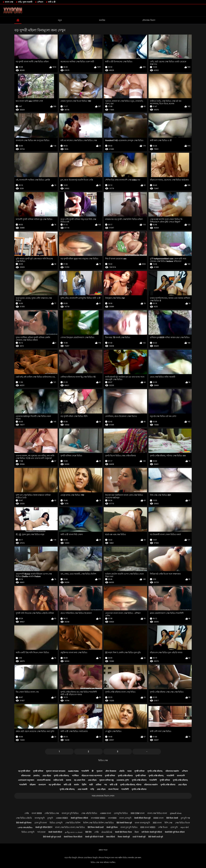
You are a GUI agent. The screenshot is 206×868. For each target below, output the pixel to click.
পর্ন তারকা (41, 832)
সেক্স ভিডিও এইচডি (24, 818)
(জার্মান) (36, 776)
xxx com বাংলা (137, 813)
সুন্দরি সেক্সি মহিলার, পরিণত (131, 785)
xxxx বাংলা (158, 818)
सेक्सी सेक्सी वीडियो (55, 832)
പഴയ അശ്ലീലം (25, 827)
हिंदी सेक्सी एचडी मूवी (156, 837)
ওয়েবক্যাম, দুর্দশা (123, 780)
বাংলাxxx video (98, 818)
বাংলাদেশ (42, 785)
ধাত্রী (91, 785)
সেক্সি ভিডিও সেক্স (52, 813)
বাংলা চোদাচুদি (125, 818)
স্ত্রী (93, 771)
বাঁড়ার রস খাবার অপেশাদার (92, 776)
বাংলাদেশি (181, 776)
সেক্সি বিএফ (163, 827)
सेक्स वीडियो (111, 837)
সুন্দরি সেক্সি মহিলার (125, 776)
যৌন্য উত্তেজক (111, 771)
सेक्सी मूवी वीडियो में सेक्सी (94, 837)
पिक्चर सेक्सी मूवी (124, 837)
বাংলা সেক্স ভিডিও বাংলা (157, 813)
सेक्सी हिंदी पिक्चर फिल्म (123, 832)
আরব (129, 771)
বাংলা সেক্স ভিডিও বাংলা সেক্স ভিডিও (70, 827)
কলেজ (69, 780)
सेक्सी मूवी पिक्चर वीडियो (79, 818)
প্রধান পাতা (103, 850)
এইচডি (122, 771)
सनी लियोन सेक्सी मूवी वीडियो (152, 832)
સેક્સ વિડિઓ (107, 832)
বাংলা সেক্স (9, 2)
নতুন (60, 20)
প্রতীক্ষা (98, 785)
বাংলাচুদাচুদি (40, 818)
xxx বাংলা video (148, 827)
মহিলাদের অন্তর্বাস (172, 771)
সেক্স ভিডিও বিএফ (182, 823)
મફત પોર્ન (184, 827)
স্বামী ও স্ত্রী (52, 2)
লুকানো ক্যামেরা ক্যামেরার (56, 771)
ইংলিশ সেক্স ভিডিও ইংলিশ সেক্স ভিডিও (98, 823)
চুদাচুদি (50, 818)
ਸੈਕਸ (137, 832)
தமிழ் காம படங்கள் (74, 832)
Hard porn (73, 771)
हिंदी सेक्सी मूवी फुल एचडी (52, 837)
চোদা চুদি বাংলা (41, 823)
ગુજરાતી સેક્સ (176, 813)
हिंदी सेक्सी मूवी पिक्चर (24, 823)
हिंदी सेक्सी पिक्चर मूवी (124, 823)
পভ (106, 785)
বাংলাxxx (112, 818)
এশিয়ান (40, 2)
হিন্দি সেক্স (168, 823)
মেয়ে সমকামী (83, 789)
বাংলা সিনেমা (113, 789)
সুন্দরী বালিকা (38, 771)
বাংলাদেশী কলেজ (44, 780)
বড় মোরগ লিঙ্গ (79, 780)
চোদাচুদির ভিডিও (121, 813)
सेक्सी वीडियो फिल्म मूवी (142, 818)
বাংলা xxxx (37, 813)
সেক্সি (27, 813)
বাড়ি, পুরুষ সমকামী (25, 2)
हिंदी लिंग (88, 832)
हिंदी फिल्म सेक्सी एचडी (96, 827)
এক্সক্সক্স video (62, 818)
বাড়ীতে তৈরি (58, 780)
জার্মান (76, 785)
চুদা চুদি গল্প (185, 818)
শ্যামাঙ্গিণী (85, 771)
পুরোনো (99, 771)
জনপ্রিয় (102, 20)
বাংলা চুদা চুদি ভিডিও (70, 813)
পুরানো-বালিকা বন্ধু (106, 780)
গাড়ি (92, 789)
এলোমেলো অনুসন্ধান (26, 780)
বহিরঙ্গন (33, 785)
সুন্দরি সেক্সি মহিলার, (155, 771)
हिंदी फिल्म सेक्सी (172, 818)
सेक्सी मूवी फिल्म (112, 827)
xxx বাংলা (157, 823)
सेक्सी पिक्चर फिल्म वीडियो (73, 837)
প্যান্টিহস (75, 776)
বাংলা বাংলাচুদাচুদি (142, 823)
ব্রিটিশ (84, 785)
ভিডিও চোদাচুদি (56, 823)
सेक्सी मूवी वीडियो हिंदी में (44, 827)
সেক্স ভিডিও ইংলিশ (73, 823)
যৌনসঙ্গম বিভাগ (149, 20)
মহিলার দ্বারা (26, 776)
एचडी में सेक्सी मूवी (139, 837)
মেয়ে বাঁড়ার (47, 776)
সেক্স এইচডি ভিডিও (89, 813)
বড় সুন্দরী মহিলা (24, 771)
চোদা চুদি (174, 827)
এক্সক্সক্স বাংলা (105, 813)
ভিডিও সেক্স (103, 760)
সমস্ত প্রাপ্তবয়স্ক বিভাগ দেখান (103, 796)
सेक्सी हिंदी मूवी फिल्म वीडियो (175, 832)
